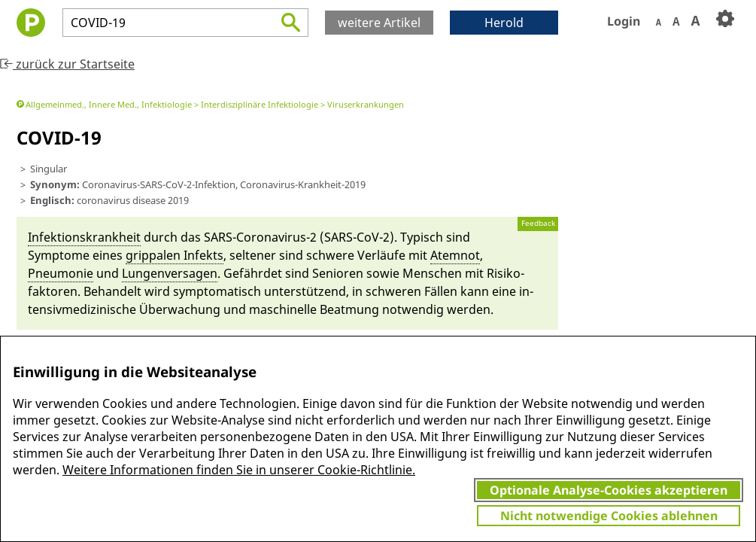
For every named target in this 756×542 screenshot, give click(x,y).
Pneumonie (61, 273)
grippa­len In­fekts (175, 255)
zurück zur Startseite (67, 64)
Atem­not (455, 255)
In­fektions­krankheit (84, 237)
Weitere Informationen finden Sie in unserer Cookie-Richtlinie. (239, 470)
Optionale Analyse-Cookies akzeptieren (609, 490)
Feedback (538, 223)
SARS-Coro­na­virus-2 (260, 237)
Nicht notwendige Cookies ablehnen (609, 516)
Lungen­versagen (170, 273)
